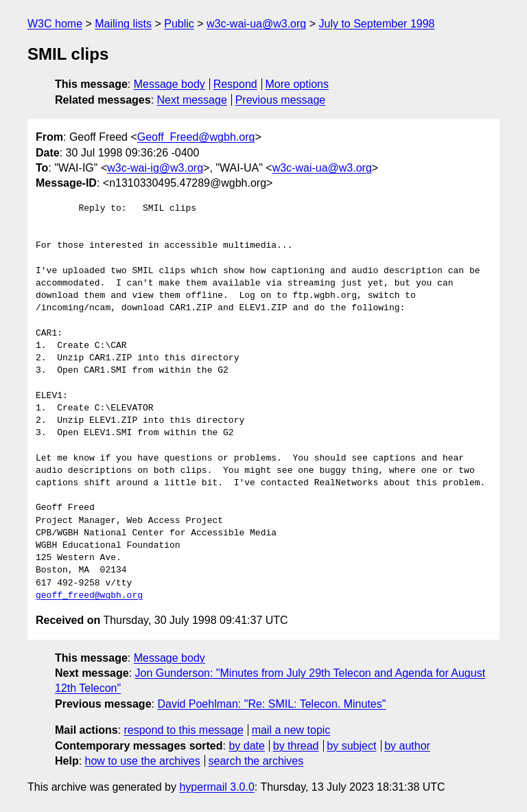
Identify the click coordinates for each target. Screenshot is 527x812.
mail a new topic (291, 730)
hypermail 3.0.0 (216, 787)
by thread (296, 746)
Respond (235, 84)
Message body (169, 84)
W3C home (55, 24)
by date (246, 746)
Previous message (281, 100)
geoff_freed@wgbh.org (89, 596)
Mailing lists (123, 24)
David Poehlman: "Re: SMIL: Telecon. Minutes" (271, 704)
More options (297, 84)
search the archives (256, 761)
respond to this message (183, 730)
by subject (351, 746)
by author (407, 746)
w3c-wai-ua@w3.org (256, 24)
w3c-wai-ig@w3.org (155, 168)
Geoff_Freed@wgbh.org (196, 137)
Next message (192, 100)
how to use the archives (143, 761)
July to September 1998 (376, 24)
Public (179, 24)
